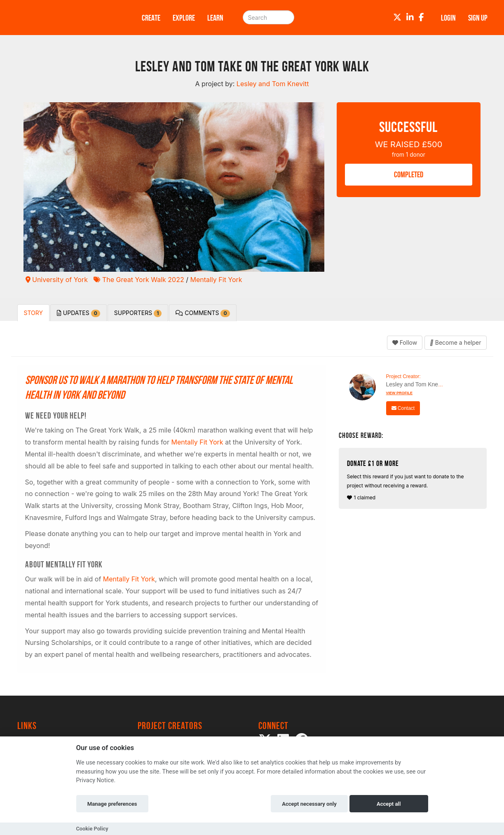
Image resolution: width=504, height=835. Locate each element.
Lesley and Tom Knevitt (416, 384)
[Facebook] (421, 17)
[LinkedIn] (410, 17)
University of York (57, 280)
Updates (79, 313)
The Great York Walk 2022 (139, 280)
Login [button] (448, 18)
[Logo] (69, 18)
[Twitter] (397, 17)
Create (151, 18)
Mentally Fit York (216, 280)
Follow (405, 342)
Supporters (138, 313)
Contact (403, 408)
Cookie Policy (92, 829)
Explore (184, 18)
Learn (215, 18)
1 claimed (414, 480)
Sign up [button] (478, 18)
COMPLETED (409, 174)
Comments (203, 313)
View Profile (400, 393)
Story (33, 313)
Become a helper (456, 342)
